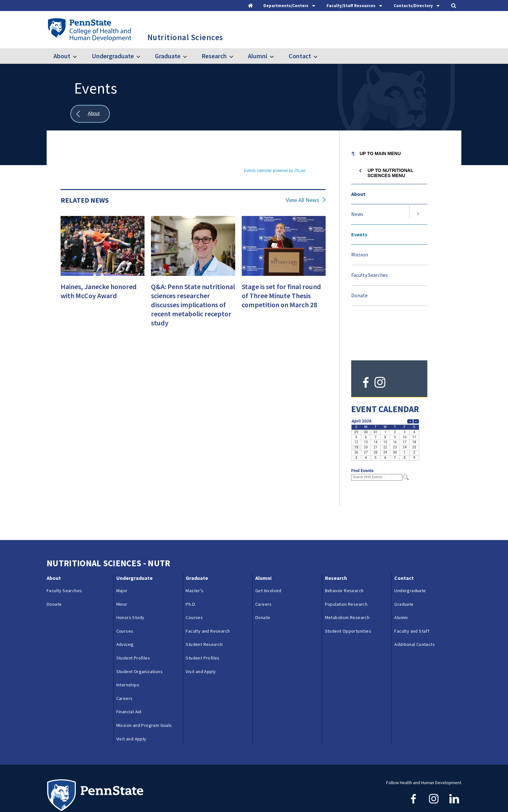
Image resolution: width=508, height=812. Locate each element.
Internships (128, 647)
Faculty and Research (208, 593)
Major (122, 552)
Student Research (204, 606)
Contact (300, 56)
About (62, 56)
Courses (125, 593)
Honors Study (130, 579)
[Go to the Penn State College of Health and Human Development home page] (89, 29)
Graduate (168, 56)
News (357, 214)
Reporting (165, 793)
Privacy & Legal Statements (211, 793)
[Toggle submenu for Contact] (319, 56)
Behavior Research (344, 552)
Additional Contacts (415, 606)
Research (214, 56)
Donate (359, 295)
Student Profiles (133, 620)
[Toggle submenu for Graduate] (189, 56)
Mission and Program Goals (144, 687)
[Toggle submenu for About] (79, 56)
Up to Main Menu (380, 153)
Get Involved (268, 552)
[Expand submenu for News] (418, 214)
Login (283, 793)
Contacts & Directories (123, 793)
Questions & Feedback (69, 793)
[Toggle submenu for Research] (235, 56)
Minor (122, 566)
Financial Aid (129, 673)
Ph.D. (191, 566)
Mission (360, 254)
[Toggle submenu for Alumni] (276, 56)
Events (359, 234)
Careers (125, 660)
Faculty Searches (369, 275)
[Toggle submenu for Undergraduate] (142, 56)
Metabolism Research (347, 579)
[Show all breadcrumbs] (90, 114)
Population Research (346, 566)
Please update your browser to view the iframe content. (193, 170)
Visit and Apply (131, 700)
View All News (302, 200)
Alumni (258, 56)
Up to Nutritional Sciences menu (390, 173)
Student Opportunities (348, 593)
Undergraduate (113, 56)
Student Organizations (139, 633)
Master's (195, 552)
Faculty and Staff (412, 593)
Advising (125, 606)
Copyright (258, 793)
